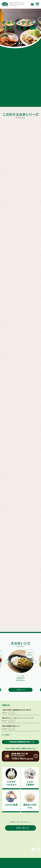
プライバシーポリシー (33, 846)
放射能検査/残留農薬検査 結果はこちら (20, 742)
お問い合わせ (21, 828)
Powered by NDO (36, 856)
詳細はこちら (20, 690)
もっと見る (6, 735)
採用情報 (37, 843)
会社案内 (37, 841)
